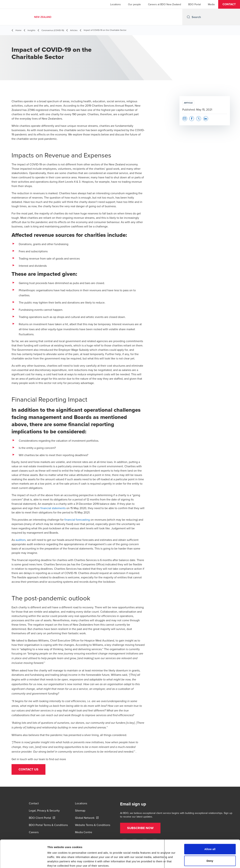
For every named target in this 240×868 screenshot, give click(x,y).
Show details (189, 861)
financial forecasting (77, 520)
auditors (21, 540)
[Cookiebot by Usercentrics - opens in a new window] (23, 861)
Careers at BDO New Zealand (165, 4)
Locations (115, 4)
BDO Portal (194, 4)
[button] (229, 4)
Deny (210, 842)
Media (211, 4)
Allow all (210, 830)
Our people (134, 4)
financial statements (53, 508)
